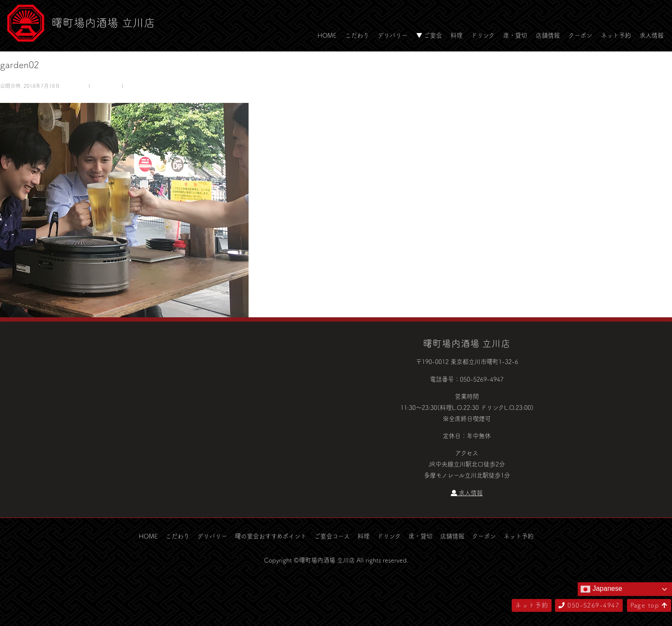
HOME (327, 35)
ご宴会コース (332, 536)
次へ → (31, 97)
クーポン (580, 35)
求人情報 (651, 35)
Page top (649, 605)
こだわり (357, 35)
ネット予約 (616, 35)
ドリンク (483, 35)
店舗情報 (548, 35)
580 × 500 (73, 86)
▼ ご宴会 (429, 35)
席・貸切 (515, 35)
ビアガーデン (106, 86)
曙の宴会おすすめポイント (271, 536)
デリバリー (393, 35)
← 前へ (10, 97)
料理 (456, 35)
